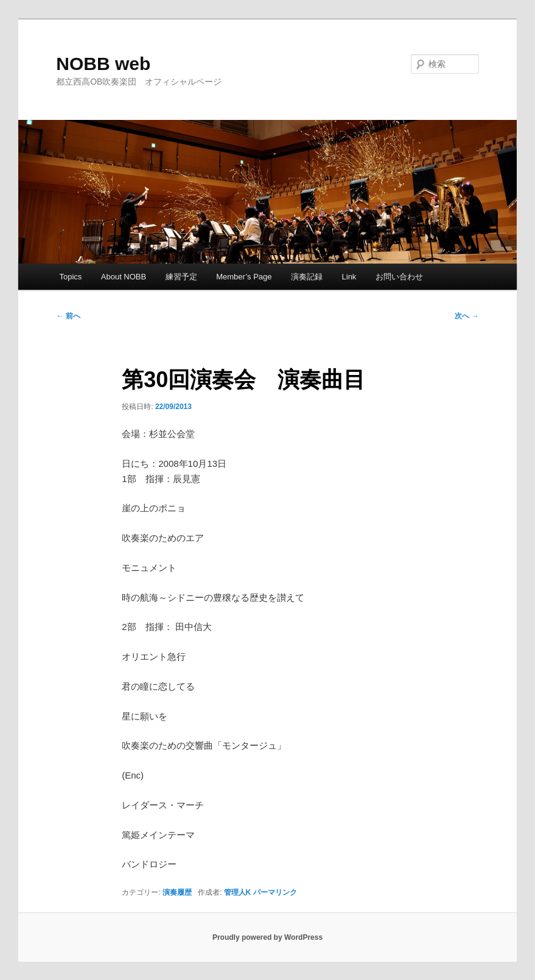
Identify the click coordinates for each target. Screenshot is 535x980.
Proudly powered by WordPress (267, 937)
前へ (68, 316)
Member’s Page (244, 277)
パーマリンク (275, 892)
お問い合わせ (399, 277)
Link (349, 277)
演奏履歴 (177, 892)
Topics (70, 277)
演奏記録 (307, 277)
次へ (467, 316)
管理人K (238, 892)
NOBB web (103, 64)
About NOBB (124, 277)
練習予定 (181, 277)
